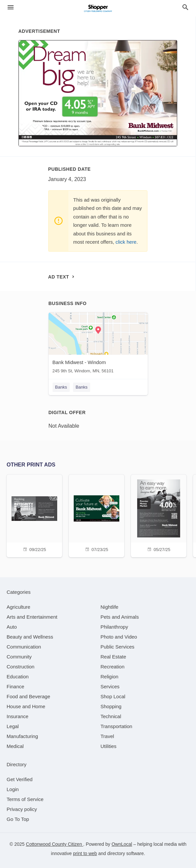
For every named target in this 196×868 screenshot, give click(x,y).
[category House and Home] (26, 706)
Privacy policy (22, 809)
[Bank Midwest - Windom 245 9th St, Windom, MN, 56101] (98, 344)
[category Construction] (20, 667)
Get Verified (20, 779)
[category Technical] (111, 716)
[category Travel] (107, 736)
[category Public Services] (118, 647)
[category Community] (19, 657)
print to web (85, 853)
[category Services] (110, 686)
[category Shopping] (111, 706)
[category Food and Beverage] (28, 696)
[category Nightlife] (109, 607)
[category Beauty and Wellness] (30, 637)
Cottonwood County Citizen (55, 844)
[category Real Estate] (113, 657)
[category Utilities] (108, 746)
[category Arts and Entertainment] (32, 617)
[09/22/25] (34, 515)
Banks (61, 387)
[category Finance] (15, 686)
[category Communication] (24, 647)
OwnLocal (122, 844)
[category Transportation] (116, 726)
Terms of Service (25, 799)
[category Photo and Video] (119, 637)
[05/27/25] (159, 515)
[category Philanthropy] (114, 627)
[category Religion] (109, 677)
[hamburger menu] (11, 7)
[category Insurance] (18, 716)
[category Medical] (15, 746)
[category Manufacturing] (22, 736)
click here (126, 242)
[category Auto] (12, 627)
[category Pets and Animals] (120, 617)
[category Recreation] (113, 667)
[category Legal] (13, 726)
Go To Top (18, 819)
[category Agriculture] (19, 607)
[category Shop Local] (113, 696)
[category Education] (18, 677)
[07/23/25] (97, 515)
